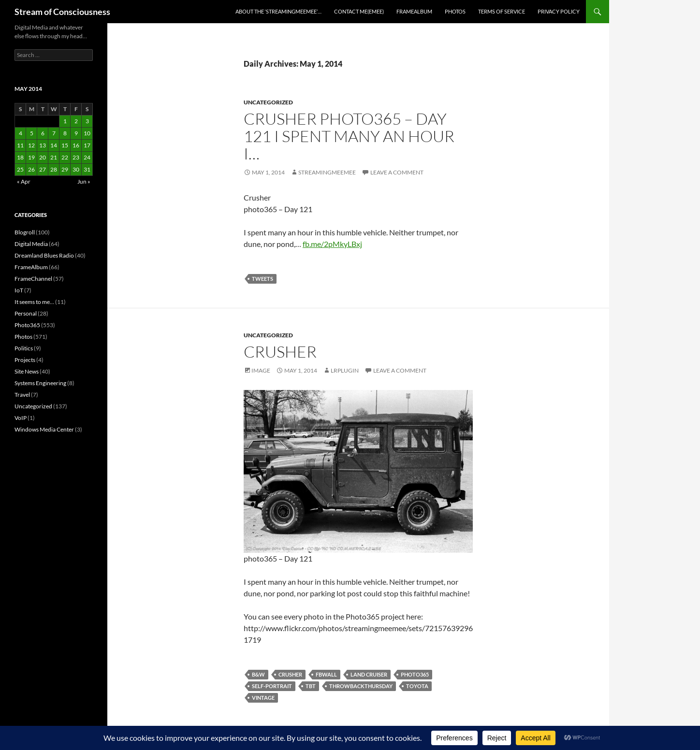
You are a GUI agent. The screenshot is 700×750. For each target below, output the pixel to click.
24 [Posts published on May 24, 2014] (87, 157)
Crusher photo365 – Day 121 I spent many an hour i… (349, 136)
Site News (27, 371)
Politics (24, 348)
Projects (25, 360)
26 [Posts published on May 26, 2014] (31, 169)
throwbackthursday (361, 686)
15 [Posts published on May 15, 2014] (65, 145)
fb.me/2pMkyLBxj (332, 244)
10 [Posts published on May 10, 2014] (87, 133)
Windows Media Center (44, 429)
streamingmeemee (327, 172)
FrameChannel (33, 279)
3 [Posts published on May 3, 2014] (87, 121)
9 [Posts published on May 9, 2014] (76, 133)
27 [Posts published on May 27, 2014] (43, 169)
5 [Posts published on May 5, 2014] (32, 133)
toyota (417, 686)
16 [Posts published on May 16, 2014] (76, 145)
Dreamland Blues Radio (44, 255)
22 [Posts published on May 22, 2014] (65, 157)
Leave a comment (397, 172)
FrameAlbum (414, 11)
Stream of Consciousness (62, 12)
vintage (263, 698)
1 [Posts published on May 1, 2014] (65, 121)
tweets (262, 279)
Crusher (280, 352)
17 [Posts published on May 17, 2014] (87, 145)
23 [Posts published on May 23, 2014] (76, 157)
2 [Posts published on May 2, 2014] (76, 121)
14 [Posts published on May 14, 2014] (54, 145)
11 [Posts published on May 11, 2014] (20, 145)
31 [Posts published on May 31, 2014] (87, 169)
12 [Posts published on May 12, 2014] (31, 145)
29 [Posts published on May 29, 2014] (65, 169)
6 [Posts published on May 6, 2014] (43, 133)
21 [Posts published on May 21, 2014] (54, 157)
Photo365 (27, 325)
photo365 (415, 674)
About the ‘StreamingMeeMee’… (278, 11)
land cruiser (369, 674)
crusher (290, 674)
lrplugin (345, 370)
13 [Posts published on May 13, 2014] (43, 145)
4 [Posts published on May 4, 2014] (21, 133)
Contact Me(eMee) (359, 11)
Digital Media (31, 244)
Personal (26, 313)
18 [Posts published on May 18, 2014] (20, 157)
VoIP (21, 418)
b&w (258, 674)
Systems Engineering (40, 383)
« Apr (24, 181)
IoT (19, 290)
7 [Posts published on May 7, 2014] (54, 133)
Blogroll (25, 232)
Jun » (84, 181)
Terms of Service (502, 11)
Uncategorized (268, 102)
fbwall (326, 674)
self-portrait (272, 686)
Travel (22, 395)
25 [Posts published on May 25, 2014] (20, 169)
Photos (455, 11)
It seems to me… (34, 302)
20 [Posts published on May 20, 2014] (43, 157)
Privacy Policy (559, 11)
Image (261, 370)
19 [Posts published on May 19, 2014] (31, 157)
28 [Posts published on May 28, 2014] (54, 169)
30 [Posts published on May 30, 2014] (76, 169)
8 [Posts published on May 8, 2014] (65, 133)
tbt (311, 686)
